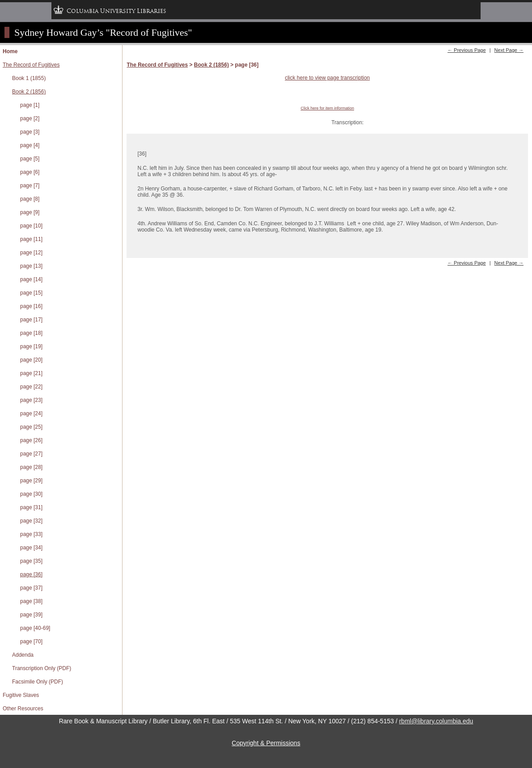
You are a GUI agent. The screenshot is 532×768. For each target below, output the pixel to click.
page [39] (31, 615)
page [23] (31, 400)
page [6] (30, 172)
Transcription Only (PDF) (42, 668)
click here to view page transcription (327, 78)
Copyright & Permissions (266, 743)
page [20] (31, 360)
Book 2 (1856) (29, 92)
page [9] (30, 212)
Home (10, 51)
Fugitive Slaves (21, 695)
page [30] (31, 494)
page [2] (30, 118)
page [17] (31, 320)
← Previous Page (467, 50)
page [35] (31, 561)
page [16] (31, 306)
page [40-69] (35, 628)
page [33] (31, 534)
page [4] (30, 145)
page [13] (31, 266)
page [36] (31, 574)
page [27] (31, 454)
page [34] (31, 548)
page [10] (31, 226)
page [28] (31, 467)
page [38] (31, 601)
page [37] (31, 588)
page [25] (31, 427)
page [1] (30, 105)
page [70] (31, 641)
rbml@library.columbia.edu (436, 721)
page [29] (31, 481)
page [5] (30, 159)
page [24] (31, 414)
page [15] (31, 293)
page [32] (31, 521)
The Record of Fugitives (31, 65)
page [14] (31, 279)
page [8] (30, 199)
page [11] (31, 239)
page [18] (31, 333)
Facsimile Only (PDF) (38, 682)
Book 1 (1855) (29, 78)
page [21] (31, 373)
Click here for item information (327, 108)
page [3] (30, 132)
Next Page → (509, 50)
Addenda (23, 655)
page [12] (31, 253)
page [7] (30, 186)
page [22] (31, 387)
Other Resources (23, 709)
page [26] (31, 440)
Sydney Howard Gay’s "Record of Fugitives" (103, 32)
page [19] (31, 346)
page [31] (31, 507)
